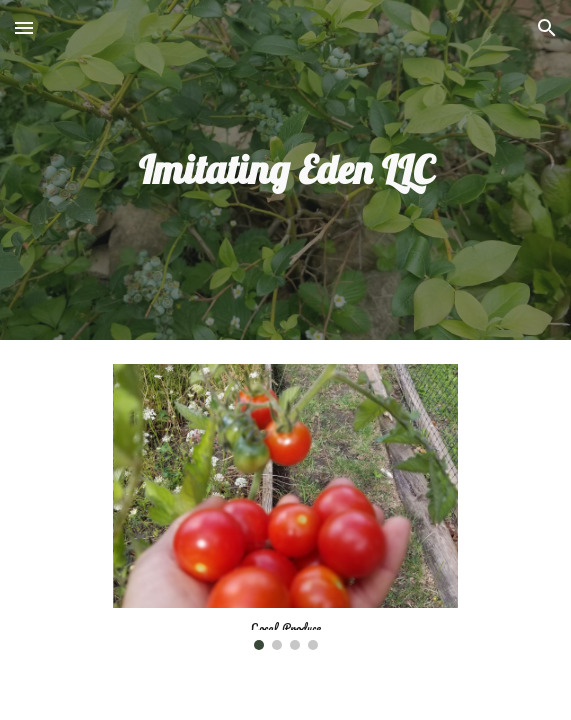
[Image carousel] (286, 507)
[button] (24, 27)
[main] (285, 169)
